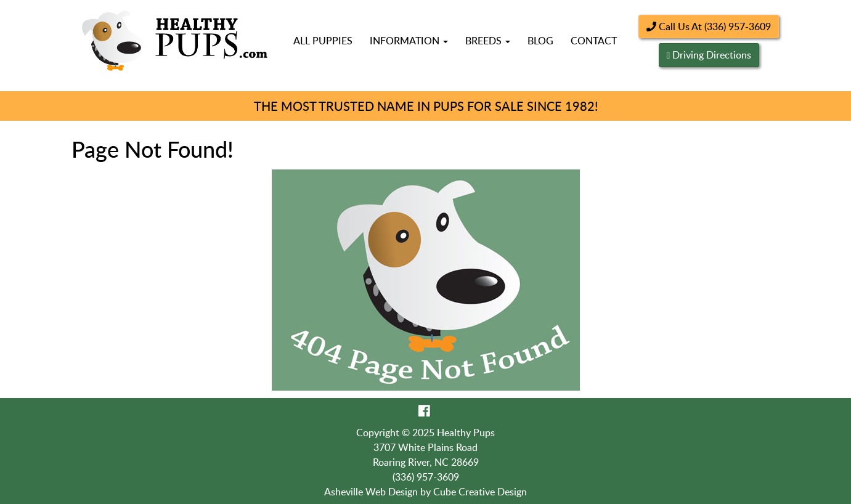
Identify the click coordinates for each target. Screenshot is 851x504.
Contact (594, 41)
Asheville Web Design (371, 492)
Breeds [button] (488, 41)
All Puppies (323, 41)
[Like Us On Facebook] (424, 410)
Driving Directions (712, 55)
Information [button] (409, 41)
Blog (540, 41)
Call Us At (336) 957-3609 (709, 26)
